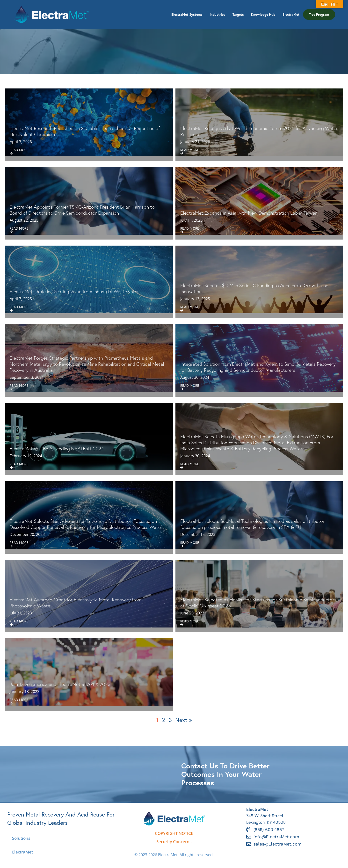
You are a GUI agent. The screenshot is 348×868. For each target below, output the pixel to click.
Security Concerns (174, 842)
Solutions (21, 838)
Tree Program (319, 15)
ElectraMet (291, 15)
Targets (238, 15)
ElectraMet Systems (187, 15)
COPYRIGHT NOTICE (174, 833)
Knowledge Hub (263, 15)
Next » (184, 720)
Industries (217, 15)
